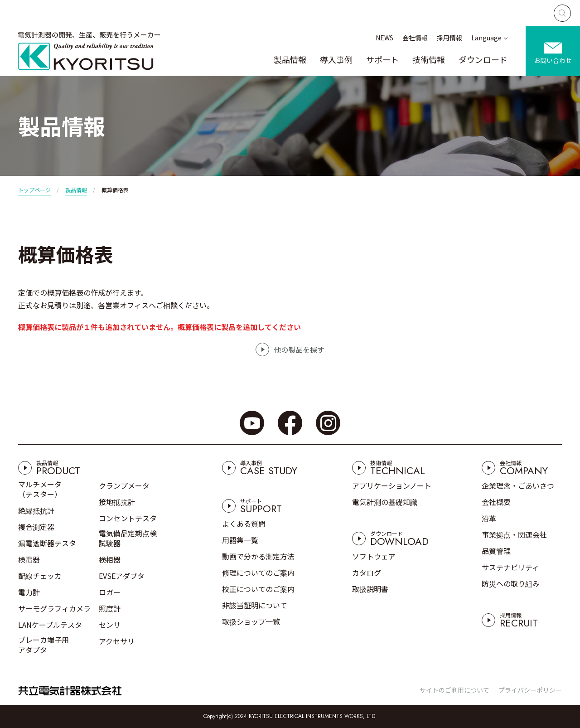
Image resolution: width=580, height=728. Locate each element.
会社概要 (496, 502)
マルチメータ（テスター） (40, 489)
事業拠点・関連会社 (514, 534)
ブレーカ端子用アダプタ (43, 645)
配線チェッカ (40, 576)
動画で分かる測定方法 (258, 556)
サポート (382, 59)
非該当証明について (255, 605)
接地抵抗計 (117, 502)
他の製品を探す (299, 349)
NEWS (384, 38)
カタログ (367, 573)
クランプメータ (124, 485)
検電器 (29, 559)
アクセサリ (117, 641)
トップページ (34, 190)
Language (486, 38)
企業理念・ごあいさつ (518, 485)
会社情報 (415, 38)
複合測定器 (36, 527)
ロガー (110, 592)
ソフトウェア (374, 556)
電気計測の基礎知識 (385, 502)
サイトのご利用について (454, 690)
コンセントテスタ (128, 518)
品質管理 (496, 551)
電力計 (29, 592)
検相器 (110, 559)
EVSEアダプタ (122, 576)
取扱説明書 (370, 589)
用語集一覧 (240, 540)
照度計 (110, 608)
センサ (110, 625)
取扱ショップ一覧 (251, 621)
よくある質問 (244, 524)
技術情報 (429, 59)
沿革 (489, 518)
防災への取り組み (511, 583)
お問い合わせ (553, 60)
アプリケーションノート (392, 485)
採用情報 (449, 38)
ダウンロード (483, 59)
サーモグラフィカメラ (54, 608)
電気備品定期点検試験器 (128, 538)
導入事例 (336, 59)
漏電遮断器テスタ (47, 543)
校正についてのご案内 (258, 589)
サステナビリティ (510, 567)
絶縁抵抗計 (36, 510)
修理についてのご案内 (258, 573)
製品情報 (290, 59)
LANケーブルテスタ (50, 625)
